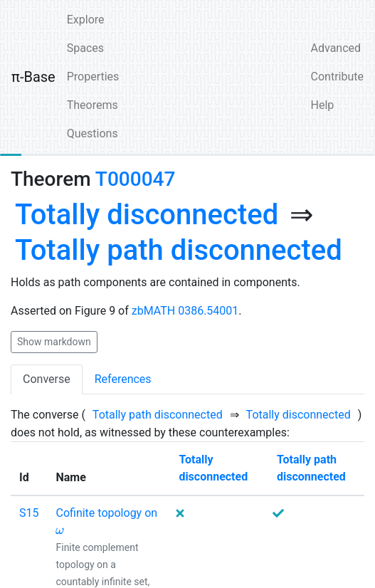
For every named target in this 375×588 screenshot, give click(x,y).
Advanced (336, 48)
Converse (47, 379)
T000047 (136, 179)
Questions (93, 133)
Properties (93, 77)
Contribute (337, 77)
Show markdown (54, 342)
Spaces (85, 48)
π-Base (33, 77)
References (123, 379)
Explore (86, 20)
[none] (147, 215)
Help (323, 105)
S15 (29, 513)
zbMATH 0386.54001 (185, 311)
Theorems (93, 105)
